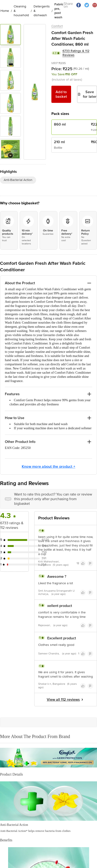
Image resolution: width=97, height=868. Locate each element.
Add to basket (61, 94)
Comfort (57, 26)
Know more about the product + (48, 467)
